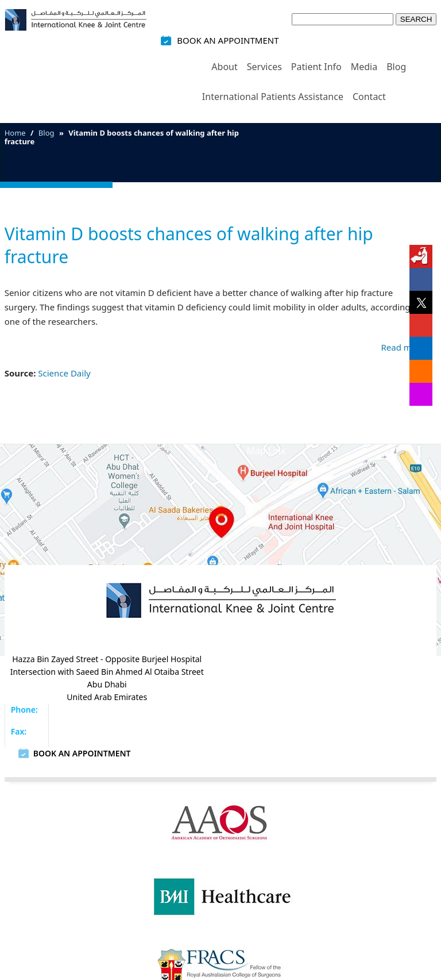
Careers (395, 850)
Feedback (236, 850)
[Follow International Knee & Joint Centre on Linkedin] (421, 348)
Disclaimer (90, 850)
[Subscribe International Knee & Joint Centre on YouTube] (421, 325)
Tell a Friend (295, 850)
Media (364, 67)
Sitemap (186, 850)
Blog (396, 67)
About (224, 67)
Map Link (266, 451)
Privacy (141, 850)
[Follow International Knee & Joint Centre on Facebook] (421, 279)
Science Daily (64, 373)
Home (189, 57)
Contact (369, 97)
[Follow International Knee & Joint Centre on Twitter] (421, 302)
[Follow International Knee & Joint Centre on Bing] (421, 371)
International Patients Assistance (273, 97)
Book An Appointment (228, 40)
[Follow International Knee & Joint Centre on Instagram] (421, 394)
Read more (403, 347)
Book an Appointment (332, 678)
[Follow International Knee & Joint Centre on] (421, 256)
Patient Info (316, 67)
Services (264, 67)
